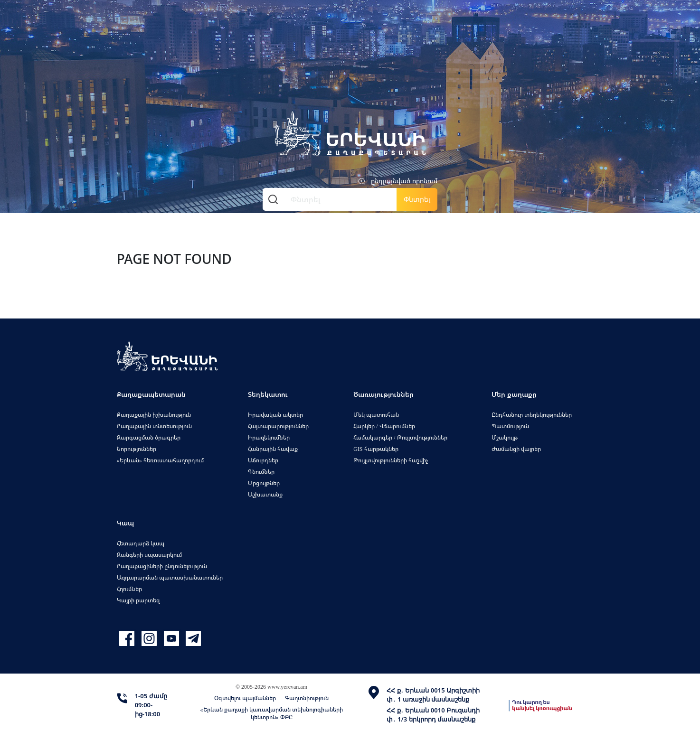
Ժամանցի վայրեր (516, 449)
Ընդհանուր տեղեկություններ (532, 415)
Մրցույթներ (264, 483)
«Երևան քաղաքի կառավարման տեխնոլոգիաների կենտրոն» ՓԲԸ (272, 713)
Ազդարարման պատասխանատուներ (170, 577)
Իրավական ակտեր (275, 415)
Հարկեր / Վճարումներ (384, 426)
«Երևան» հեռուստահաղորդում (160, 460)
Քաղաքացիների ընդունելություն (162, 566)
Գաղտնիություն (307, 698)
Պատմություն (510, 426)
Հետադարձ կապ (141, 543)
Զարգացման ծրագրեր (149, 437)
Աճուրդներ (263, 460)
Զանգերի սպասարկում (149, 555)
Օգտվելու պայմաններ (245, 698)
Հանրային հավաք (273, 449)
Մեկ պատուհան (376, 415)
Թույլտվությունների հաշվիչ (391, 460)
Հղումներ (129, 589)
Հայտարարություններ (278, 426)
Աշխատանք (265, 494)
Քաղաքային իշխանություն (154, 415)
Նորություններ (137, 449)
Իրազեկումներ (269, 437)
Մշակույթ (505, 437)
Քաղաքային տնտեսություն (154, 426)
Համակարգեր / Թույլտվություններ (400, 437)
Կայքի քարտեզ (138, 600)
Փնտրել (417, 199)
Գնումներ (261, 472)
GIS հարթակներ (376, 449)
